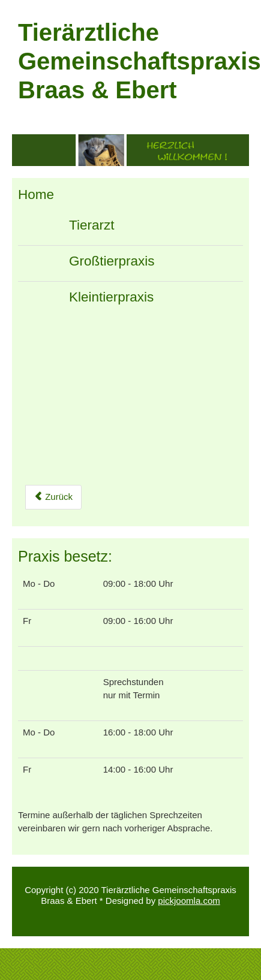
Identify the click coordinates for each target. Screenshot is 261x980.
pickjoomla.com (189, 901)
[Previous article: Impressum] (53, 497)
